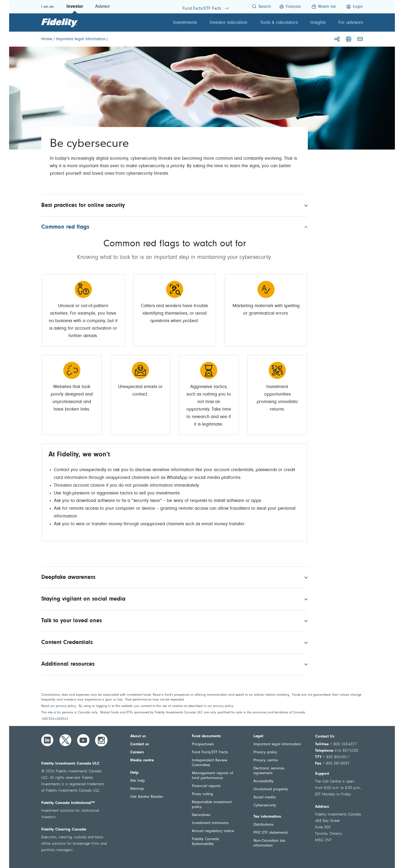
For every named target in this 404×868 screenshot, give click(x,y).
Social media (265, 797)
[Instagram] (101, 740)
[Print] (349, 39)
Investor (75, 7)
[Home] (47, 39)
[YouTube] (83, 740)
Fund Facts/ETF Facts (210, 752)
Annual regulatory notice (213, 831)
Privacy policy (265, 752)
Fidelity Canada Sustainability (205, 842)
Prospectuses (203, 744)
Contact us (140, 744)
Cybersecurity (265, 805)
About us (138, 736)
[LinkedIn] (47, 740)
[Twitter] (65, 740)
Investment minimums (210, 823)
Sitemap (137, 789)
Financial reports (206, 786)
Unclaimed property (271, 789)
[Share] (337, 39)
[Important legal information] (81, 39)
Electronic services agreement (269, 771)
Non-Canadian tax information (269, 843)
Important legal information (277, 744)
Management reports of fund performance (212, 776)
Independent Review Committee (210, 763)
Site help (138, 781)
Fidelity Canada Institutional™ (68, 803)
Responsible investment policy (212, 805)
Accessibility (263, 781)
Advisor (103, 7)
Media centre (142, 760)
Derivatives (201, 815)
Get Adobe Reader (147, 797)
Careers (137, 752)
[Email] (360, 39)
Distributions (263, 825)
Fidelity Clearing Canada (64, 830)
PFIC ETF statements (271, 833)
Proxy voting (202, 794)
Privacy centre (266, 760)
